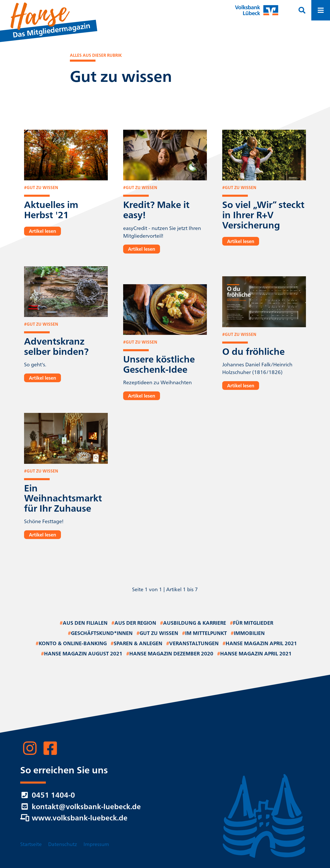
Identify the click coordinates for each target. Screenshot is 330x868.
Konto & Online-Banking (71, 644)
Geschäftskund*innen (100, 634)
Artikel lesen (42, 232)
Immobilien (248, 634)
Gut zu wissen (157, 634)
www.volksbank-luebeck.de (74, 819)
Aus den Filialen (84, 623)
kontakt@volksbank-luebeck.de (81, 807)
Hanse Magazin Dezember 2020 (170, 654)
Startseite (31, 844)
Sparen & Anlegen (136, 644)
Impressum (96, 844)
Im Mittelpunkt (204, 634)
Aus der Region (134, 623)
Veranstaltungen (192, 644)
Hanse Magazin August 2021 (82, 654)
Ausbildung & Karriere (193, 623)
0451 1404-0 (48, 796)
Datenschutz (63, 844)
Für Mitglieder (252, 623)
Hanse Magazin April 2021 (260, 644)
